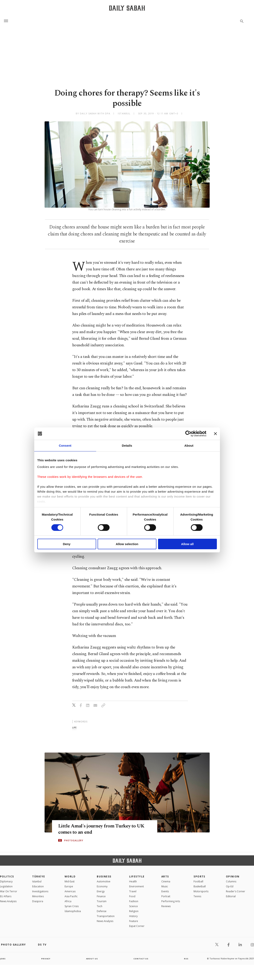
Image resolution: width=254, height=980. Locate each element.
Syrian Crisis (72, 906)
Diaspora (38, 901)
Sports (199, 876)
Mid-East (70, 881)
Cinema (166, 881)
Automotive (104, 881)
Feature (134, 921)
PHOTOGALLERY (74, 840)
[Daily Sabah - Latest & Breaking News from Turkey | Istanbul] (127, 8)
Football (198, 881)
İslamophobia (73, 911)
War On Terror (9, 891)
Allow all (187, 544)
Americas (70, 891)
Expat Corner (137, 926)
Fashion (134, 901)
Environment (136, 886)
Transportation (106, 916)
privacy (46, 959)
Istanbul (37, 881)
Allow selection (127, 544)
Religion (134, 911)
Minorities (38, 896)
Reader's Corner (236, 891)
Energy (101, 891)
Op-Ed (230, 886)
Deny (67, 544)
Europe (69, 886)
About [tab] (189, 446)
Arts (165, 876)
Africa (68, 901)
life (74, 727)
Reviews (166, 906)
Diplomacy (6, 881)
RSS (186, 959)
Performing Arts (171, 901)
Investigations (40, 891)
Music (165, 886)
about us (92, 959)
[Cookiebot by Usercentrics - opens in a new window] (188, 434)
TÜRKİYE (39, 876)
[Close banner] (215, 434)
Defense (102, 911)
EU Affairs (6, 896)
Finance (101, 896)
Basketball (200, 886)
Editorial (231, 896)
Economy (102, 886)
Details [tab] (127, 446)
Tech (100, 906)
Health (133, 881)
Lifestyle (137, 876)
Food (132, 896)
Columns (231, 881)
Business (104, 876)
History (133, 916)
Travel (133, 891)
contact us (141, 959)
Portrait (166, 896)
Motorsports (201, 891)
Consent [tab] (65, 446)
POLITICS (7, 876)
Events (165, 891)
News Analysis (8, 901)
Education (38, 886)
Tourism (102, 901)
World (70, 876)
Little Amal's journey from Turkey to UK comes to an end (104, 829)
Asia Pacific (71, 896)
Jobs (3, 959)
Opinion (233, 876)
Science (133, 906)
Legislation (6, 886)
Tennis (197, 896)
